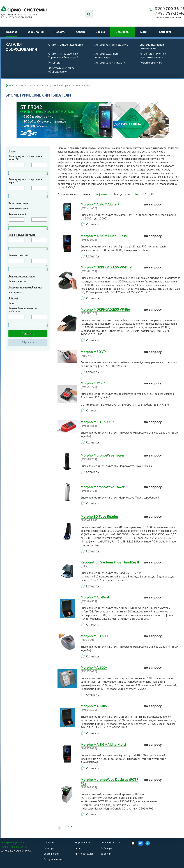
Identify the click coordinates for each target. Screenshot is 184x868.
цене (85, 194)
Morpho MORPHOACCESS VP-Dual (110, 269)
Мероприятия (83, 843)
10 (136, 194)
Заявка (100, 32)
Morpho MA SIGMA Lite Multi (110, 746)
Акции (144, 32)
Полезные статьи (110, 843)
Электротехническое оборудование (61, 70)
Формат (13, 298)
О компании (36, 32)
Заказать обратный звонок (169, 17)
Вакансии (106, 854)
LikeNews (49, 843)
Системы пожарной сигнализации (152, 46)
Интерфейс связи (19, 209)
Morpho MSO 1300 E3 (110, 424)
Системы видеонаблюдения (66, 45)
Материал (15, 292)
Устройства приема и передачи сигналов (153, 55)
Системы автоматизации (110, 62)
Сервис (81, 32)
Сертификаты (51, 854)
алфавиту (102, 194)
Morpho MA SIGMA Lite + (110, 206)
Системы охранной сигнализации (106, 55)
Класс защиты (17, 281)
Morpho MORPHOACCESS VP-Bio (110, 311)
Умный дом (55, 62)
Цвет (11, 303)
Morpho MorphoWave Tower (110, 457)
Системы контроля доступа (111, 45)
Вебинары (122, 32)
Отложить (93, 224)
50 (152, 194)
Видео (79, 848)
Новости (60, 32)
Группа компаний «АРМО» (14, 847)
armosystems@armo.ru (13, 842)
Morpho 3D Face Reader (110, 518)
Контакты (166, 32)
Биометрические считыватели (73, 85)
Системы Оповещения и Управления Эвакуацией (63, 55)
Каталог (12, 32)
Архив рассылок (84, 854)
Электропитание (19, 203)
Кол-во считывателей (22, 276)
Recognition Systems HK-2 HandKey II (110, 564)
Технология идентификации (25, 287)
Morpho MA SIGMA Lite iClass (110, 238)
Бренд (12, 151)
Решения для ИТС (151, 62)
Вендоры (49, 848)
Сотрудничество (53, 859)
